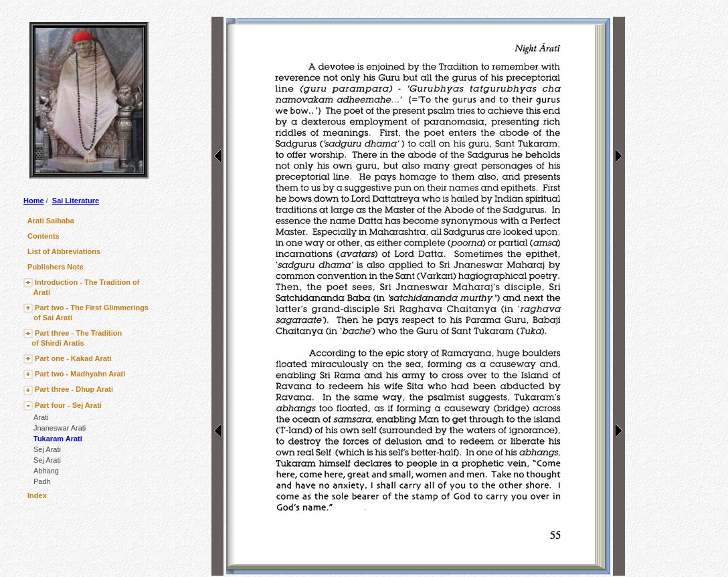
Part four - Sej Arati (68, 405)
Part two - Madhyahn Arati (80, 374)
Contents (43, 236)
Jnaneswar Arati (60, 428)
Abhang (46, 471)
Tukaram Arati (58, 439)
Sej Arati (47, 449)
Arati (41, 417)
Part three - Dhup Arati (74, 389)
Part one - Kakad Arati (73, 358)
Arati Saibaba (51, 221)
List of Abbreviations (64, 251)
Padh (42, 481)
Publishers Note (56, 267)
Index (37, 495)
